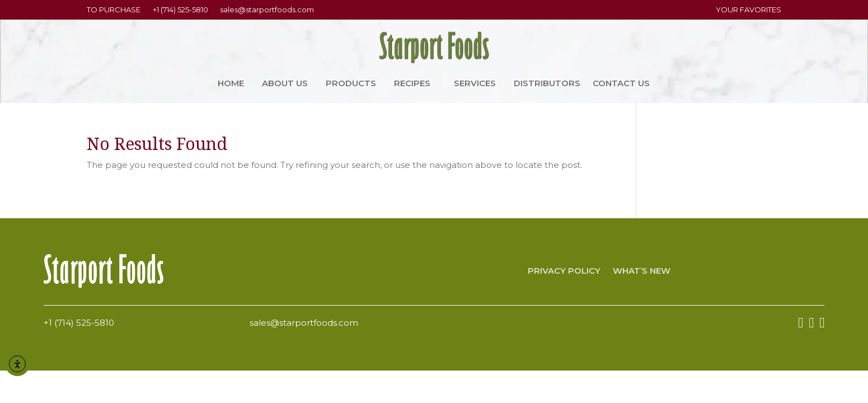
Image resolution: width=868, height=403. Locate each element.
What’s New (642, 271)
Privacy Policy (564, 271)
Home (231, 84)
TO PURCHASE (114, 10)
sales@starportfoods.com (267, 10)
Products (351, 84)
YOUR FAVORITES (749, 10)
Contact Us (621, 84)
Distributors (547, 84)
